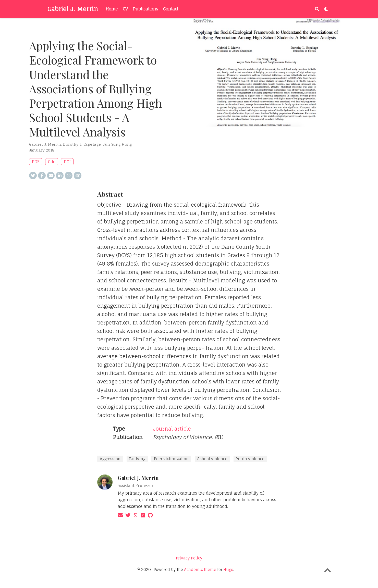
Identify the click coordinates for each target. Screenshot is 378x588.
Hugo (228, 570)
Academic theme (200, 570)
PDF (36, 162)
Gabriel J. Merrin (73, 9)
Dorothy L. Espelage (82, 144)
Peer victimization (171, 459)
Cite (52, 162)
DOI (67, 162)
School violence (212, 459)
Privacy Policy (189, 558)
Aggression (110, 459)
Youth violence (250, 459)
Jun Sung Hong (117, 144)
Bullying (137, 459)
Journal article (172, 429)
